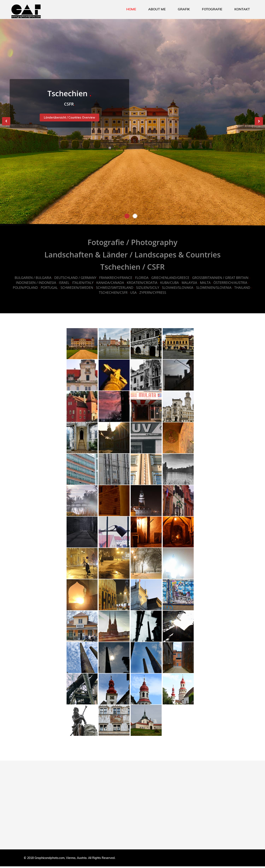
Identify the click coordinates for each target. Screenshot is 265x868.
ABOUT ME (157, 9)
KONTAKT (242, 9)
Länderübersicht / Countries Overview (69, 118)
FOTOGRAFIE (212, 9)
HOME (131, 9)
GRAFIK (184, 9)
